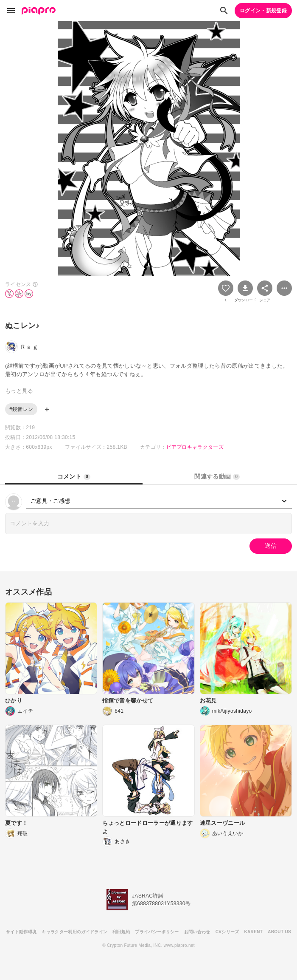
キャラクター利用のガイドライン (74, 932)
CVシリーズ (227, 932)
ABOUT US (279, 932)
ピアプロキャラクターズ (195, 447)
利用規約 (121, 932)
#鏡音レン (21, 409)
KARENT (254, 932)
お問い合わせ (197, 932)
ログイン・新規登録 (263, 11)
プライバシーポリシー (157, 932)
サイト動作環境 (21, 932)
